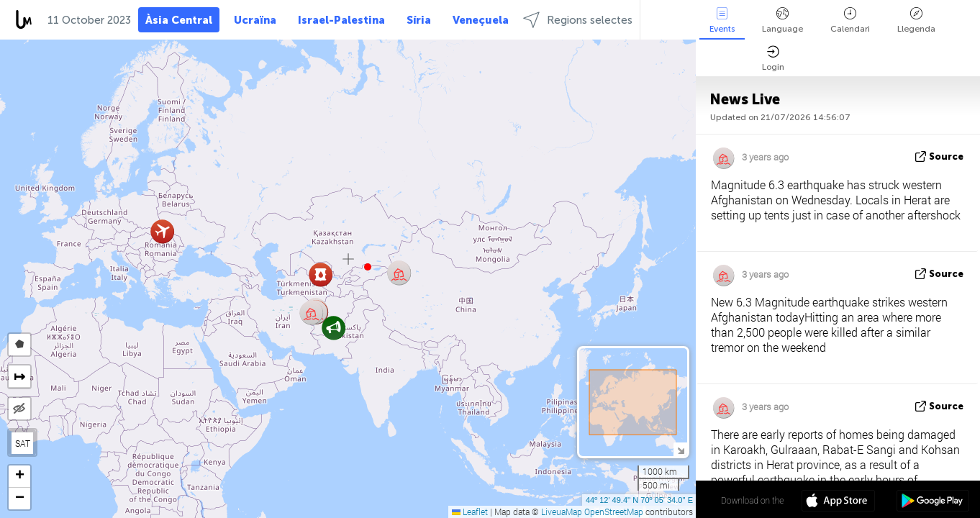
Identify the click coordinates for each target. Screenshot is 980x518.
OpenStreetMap (614, 512)
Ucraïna (255, 20)
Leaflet (470, 512)
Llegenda (916, 21)
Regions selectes (578, 20)
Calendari (850, 21)
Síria (419, 20)
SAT (23, 443)
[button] (368, 267)
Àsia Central (179, 20)
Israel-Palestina (341, 20)
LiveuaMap (562, 512)
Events (722, 21)
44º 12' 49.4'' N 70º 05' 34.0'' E (639, 500)
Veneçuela (481, 20)
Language (782, 21)
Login (773, 59)
